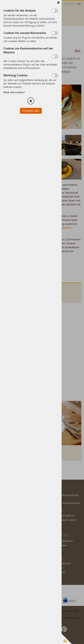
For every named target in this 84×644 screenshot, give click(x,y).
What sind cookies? (14, 92)
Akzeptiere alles (31, 111)
